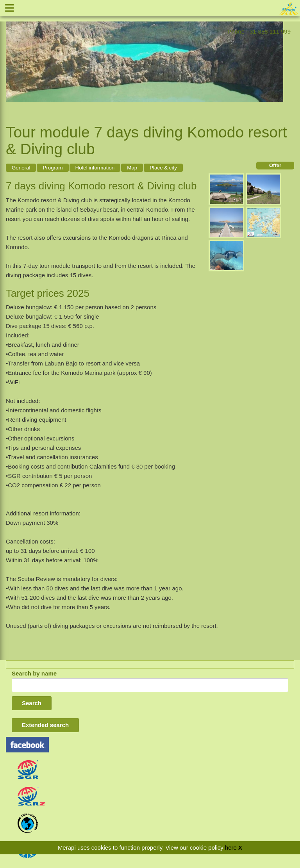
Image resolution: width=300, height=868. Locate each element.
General (21, 168)
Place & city (163, 168)
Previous (12, 59)
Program (53, 168)
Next (277, 59)
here (231, 848)
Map (132, 168)
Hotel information (95, 168)
